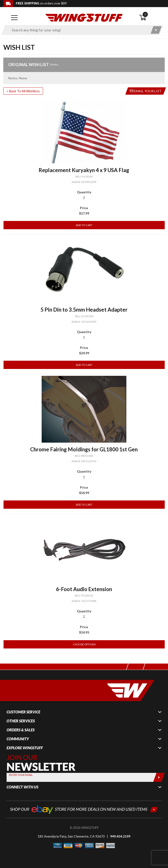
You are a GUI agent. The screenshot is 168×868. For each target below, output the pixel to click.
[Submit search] (156, 30)
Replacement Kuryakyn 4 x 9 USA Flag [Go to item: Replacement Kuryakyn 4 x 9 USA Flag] (84, 170)
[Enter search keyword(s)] (78, 30)
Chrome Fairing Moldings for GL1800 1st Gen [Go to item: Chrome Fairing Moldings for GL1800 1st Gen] (84, 449)
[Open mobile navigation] (14, 18)
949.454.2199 (120, 836)
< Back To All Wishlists (23, 91)
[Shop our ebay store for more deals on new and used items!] (84, 809)
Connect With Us (22, 787)
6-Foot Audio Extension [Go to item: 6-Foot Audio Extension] (84, 589)
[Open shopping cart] (152, 18)
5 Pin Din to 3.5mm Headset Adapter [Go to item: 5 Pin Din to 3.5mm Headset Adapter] (84, 310)
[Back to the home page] (84, 17)
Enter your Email (21, 775)
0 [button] (145, 14)
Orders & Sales (21, 730)
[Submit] (159, 777)
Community (18, 739)
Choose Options (84, 644)
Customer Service (23, 712)
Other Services (21, 721)
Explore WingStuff (25, 748)
